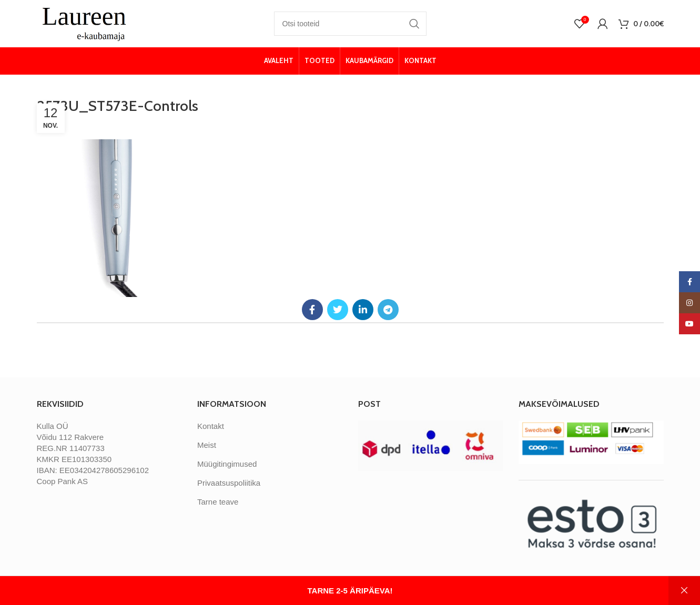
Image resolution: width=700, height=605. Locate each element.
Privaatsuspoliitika (229, 483)
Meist (207, 445)
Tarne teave (218, 502)
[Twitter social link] (338, 310)
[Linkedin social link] (363, 310)
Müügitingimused (227, 464)
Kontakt (211, 426)
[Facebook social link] (312, 310)
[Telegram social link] (388, 310)
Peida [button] (684, 591)
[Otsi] (350, 24)
